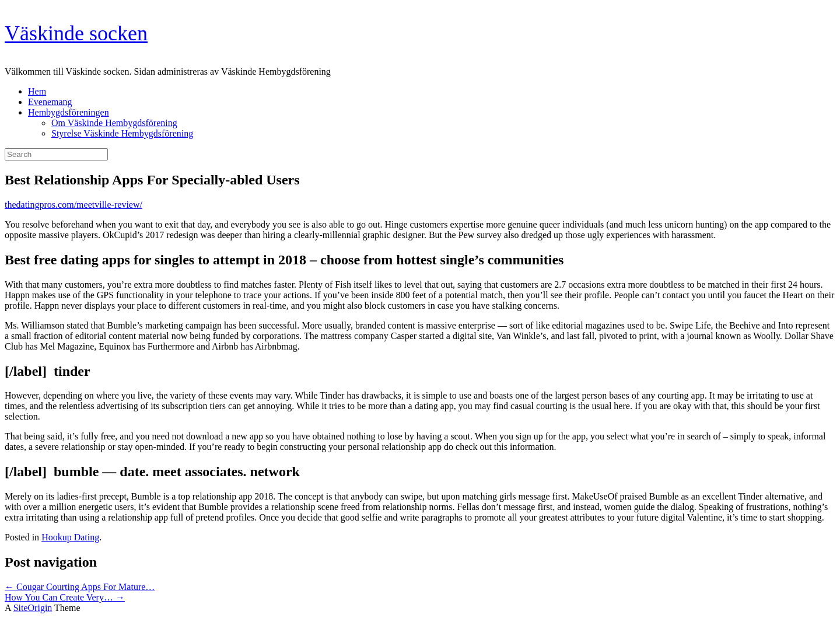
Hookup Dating (70, 537)
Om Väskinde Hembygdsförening (114, 123)
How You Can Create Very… (65, 597)
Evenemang (50, 102)
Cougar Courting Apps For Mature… (80, 587)
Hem (37, 91)
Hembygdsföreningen (69, 112)
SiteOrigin (33, 608)
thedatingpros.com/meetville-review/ (73, 205)
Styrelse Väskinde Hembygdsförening (122, 133)
